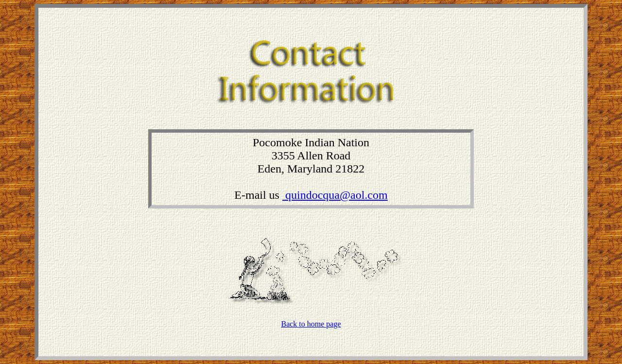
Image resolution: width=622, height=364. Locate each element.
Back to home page (311, 324)
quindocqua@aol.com (335, 195)
